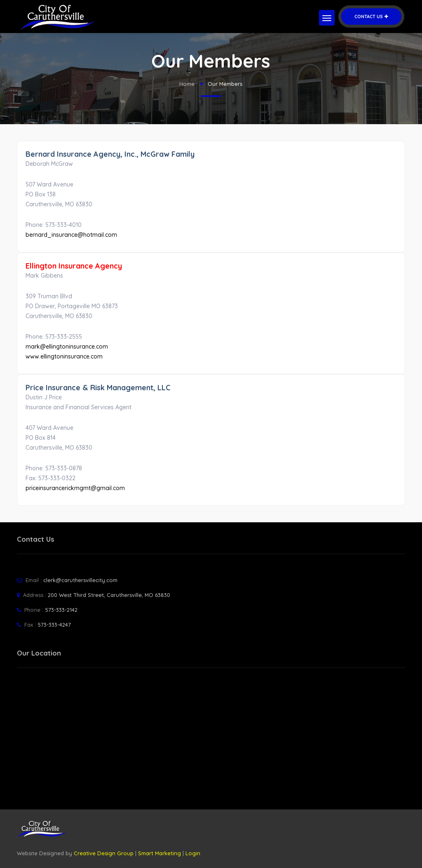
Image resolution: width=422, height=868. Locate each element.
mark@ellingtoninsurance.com (67, 347)
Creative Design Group (104, 853)
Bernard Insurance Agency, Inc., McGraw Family (110, 154)
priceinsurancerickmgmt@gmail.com (75, 488)
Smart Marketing (159, 853)
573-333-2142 (61, 610)
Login (193, 853)
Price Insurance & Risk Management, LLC (98, 388)
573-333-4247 (54, 625)
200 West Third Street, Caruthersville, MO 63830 (109, 595)
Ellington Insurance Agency (74, 266)
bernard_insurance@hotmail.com (71, 235)
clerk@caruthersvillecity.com (80, 580)
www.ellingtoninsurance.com (64, 356)
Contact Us (371, 17)
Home (187, 84)
